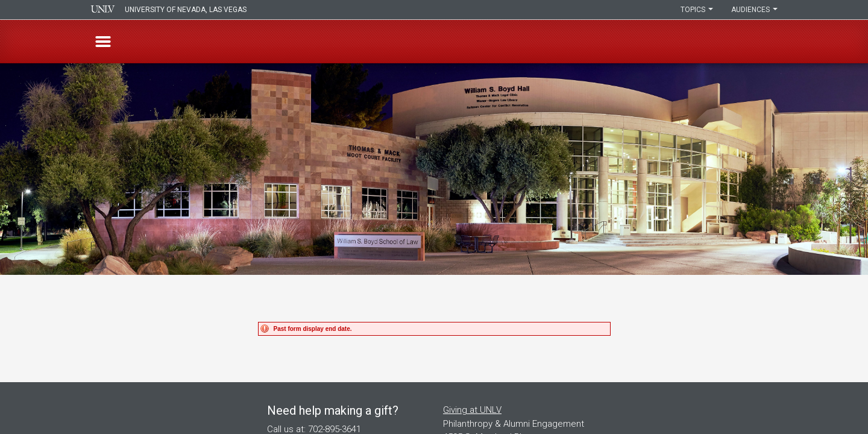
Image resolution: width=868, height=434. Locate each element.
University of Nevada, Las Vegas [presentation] (186, 10)
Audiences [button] (754, 10)
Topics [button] (697, 10)
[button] (103, 42)
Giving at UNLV (472, 410)
